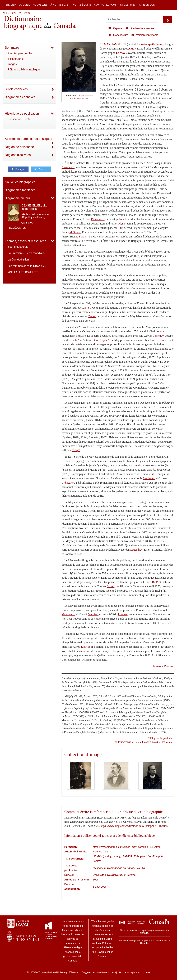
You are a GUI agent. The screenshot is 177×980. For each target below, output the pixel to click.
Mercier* (93, 614)
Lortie (85, 647)
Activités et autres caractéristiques (28, 139)
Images (12, 64)
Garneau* (158, 336)
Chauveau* (68, 167)
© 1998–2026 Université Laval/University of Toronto (143, 742)
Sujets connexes (16, 89)
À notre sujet (60, 5)
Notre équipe (82, 5)
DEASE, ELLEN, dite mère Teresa (34, 207)
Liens (147, 972)
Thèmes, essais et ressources (25, 241)
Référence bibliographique (24, 69)
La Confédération (18, 260)
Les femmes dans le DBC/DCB (27, 266)
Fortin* (83, 237)
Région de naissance (19, 147)
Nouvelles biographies (20, 182)
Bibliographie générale (160, 738)
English (11, 5)
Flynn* (122, 224)
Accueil (24, 5)
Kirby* (76, 450)
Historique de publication (22, 114)
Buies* (92, 316)
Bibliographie (16, 59)
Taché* (75, 340)
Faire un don (146, 5)
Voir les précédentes (20, 226)
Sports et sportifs (18, 247)
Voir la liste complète (23, 272)
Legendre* (136, 550)
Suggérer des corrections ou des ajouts (101, 972)
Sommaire (12, 48)
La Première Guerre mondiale (26, 253)
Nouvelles (40, 5)
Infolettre (127, 5)
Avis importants (133, 972)
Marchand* (68, 614)
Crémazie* (68, 483)
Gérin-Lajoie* (101, 340)
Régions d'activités (18, 155)
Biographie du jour (17, 198)
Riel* (155, 582)
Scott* (111, 586)
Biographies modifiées (20, 190)
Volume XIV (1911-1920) (17, 13)
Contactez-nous (105, 5)
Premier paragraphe (20, 53)
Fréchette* (149, 478)
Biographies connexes (20, 97)
